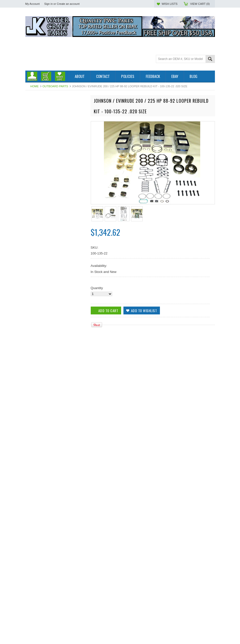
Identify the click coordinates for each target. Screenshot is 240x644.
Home (35, 86)
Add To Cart (40, 355)
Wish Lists (170, 4)
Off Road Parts (36, 116)
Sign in (48, 4)
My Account (33, 4)
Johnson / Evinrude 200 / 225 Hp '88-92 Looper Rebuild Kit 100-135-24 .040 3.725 (56, 405)
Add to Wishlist (80, 355)
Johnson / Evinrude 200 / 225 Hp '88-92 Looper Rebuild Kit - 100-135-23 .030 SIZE (56, 617)
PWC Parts (33, 112)
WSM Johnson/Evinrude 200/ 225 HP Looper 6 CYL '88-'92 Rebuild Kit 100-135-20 (56, 476)
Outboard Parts (55, 86)
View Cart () (200, 4)
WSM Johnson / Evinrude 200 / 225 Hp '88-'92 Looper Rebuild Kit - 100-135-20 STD (56, 334)
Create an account (68, 4)
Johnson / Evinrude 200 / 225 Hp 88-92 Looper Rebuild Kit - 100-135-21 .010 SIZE (56, 546)
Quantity (97, 288)
